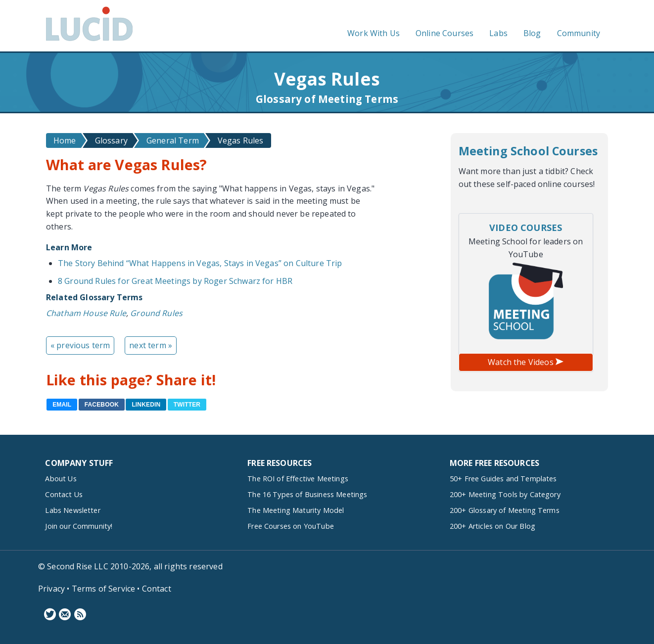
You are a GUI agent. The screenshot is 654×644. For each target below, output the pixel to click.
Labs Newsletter (72, 510)
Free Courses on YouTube (291, 526)
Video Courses (526, 228)
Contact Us (64, 494)
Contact (157, 589)
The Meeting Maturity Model (296, 510)
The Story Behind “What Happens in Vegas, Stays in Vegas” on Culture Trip (200, 263)
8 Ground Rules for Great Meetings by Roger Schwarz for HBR (175, 281)
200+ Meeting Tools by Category (505, 494)
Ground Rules (156, 313)
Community (579, 33)
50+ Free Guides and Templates (503, 479)
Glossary (111, 140)
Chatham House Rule (86, 313)
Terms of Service (104, 589)
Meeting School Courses (528, 151)
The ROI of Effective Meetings (298, 479)
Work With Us (374, 33)
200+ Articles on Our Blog (492, 526)
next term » (151, 345)
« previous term (80, 345)
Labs (498, 33)
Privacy (51, 589)
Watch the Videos (526, 362)
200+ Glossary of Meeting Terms (505, 510)
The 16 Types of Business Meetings (307, 494)
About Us (61, 479)
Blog (532, 33)
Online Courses (444, 33)
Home (65, 140)
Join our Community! (79, 526)
